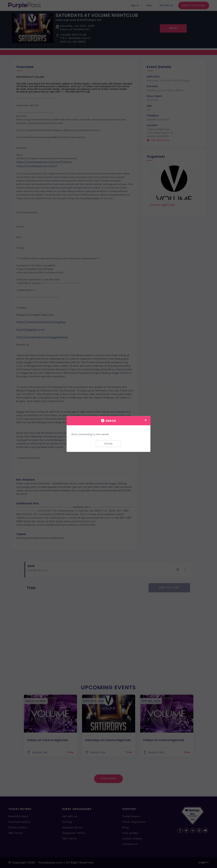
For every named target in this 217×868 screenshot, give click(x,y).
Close (108, 443)
